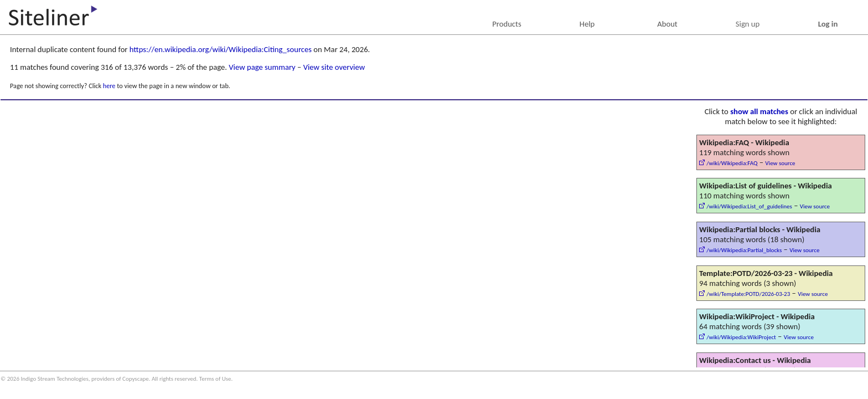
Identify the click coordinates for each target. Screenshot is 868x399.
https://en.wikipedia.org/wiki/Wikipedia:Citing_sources (221, 49)
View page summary (262, 67)
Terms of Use (215, 379)
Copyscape (136, 379)
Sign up (748, 24)
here (109, 86)
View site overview (334, 67)
